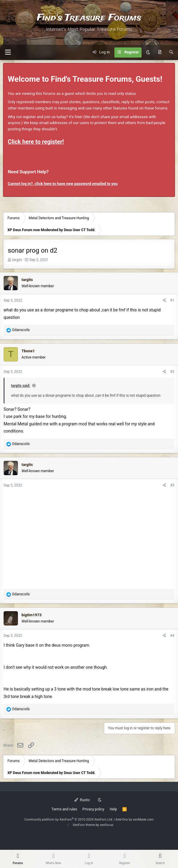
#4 (172, 636)
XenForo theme (84, 825)
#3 (172, 485)
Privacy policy (93, 809)
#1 (172, 300)
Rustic (82, 800)
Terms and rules (64, 809)
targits (17, 260)
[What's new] (160, 52)
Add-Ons (122, 820)
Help (113, 809)
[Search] (171, 52)
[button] (8, 52)
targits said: (21, 386)
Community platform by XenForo (69, 820)
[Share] (164, 301)
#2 (172, 372)
